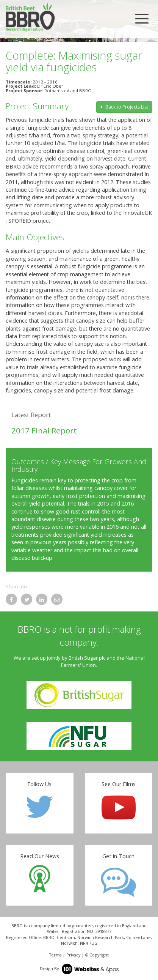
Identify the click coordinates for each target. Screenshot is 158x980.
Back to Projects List (124, 107)
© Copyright (97, 955)
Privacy (73, 955)
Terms (55, 955)
